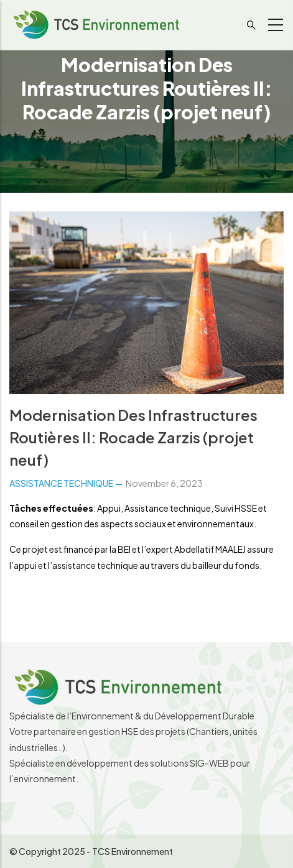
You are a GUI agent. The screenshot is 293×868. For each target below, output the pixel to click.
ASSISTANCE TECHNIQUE (61, 483)
